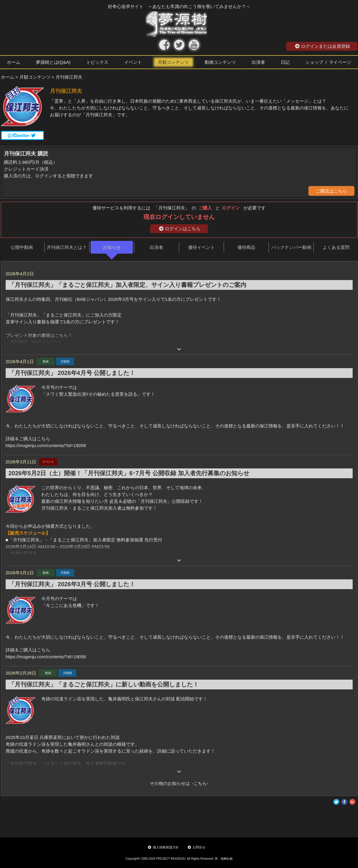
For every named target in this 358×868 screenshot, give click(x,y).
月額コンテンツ (173, 62)
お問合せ (197, 847)
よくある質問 (336, 247)
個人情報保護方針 (163, 847)
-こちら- (199, 783)
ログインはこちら (180, 229)
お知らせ (112, 247)
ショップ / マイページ (328, 62)
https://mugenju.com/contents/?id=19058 (46, 445)
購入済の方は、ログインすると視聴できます (48, 176)
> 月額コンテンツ (33, 77)
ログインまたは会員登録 (322, 46)
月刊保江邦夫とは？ (67, 247)
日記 (285, 62)
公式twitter (22, 135)
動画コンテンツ (220, 62)
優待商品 (246, 247)
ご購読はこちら (331, 191)
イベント (133, 62)
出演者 (258, 62)
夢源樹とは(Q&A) (53, 62)
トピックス (97, 62)
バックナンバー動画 (291, 247)
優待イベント (201, 247)
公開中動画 (22, 247)
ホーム (14, 62)
